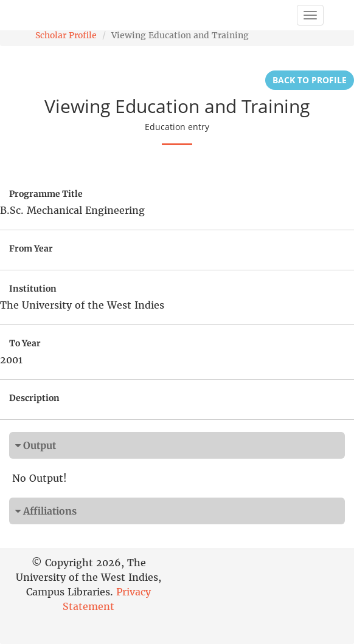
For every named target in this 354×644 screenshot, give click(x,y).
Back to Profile (310, 80)
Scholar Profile (66, 35)
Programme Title (46, 194)
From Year (31, 248)
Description (34, 398)
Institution (33, 289)
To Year (25, 343)
